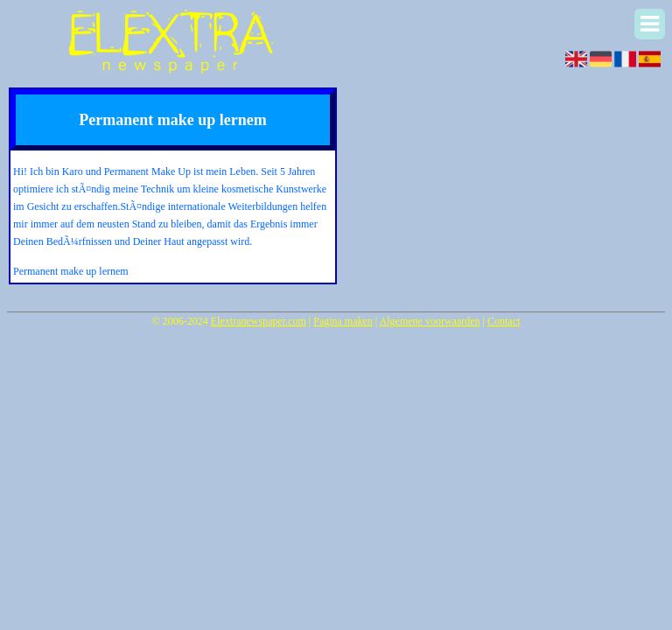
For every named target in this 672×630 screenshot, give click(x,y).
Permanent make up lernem (71, 271)
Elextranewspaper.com (259, 321)
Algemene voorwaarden (430, 321)
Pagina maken (343, 321)
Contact (504, 321)
